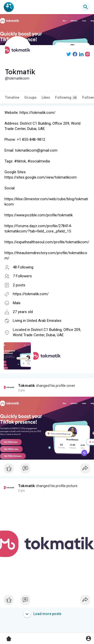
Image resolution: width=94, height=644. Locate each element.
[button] (86, 7)
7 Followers (22, 276)
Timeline (12, 97)
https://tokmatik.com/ (31, 294)
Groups (30, 97)
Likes (46, 97)
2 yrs (21, 390)
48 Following (23, 267)
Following (66, 98)
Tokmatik (27, 386)
